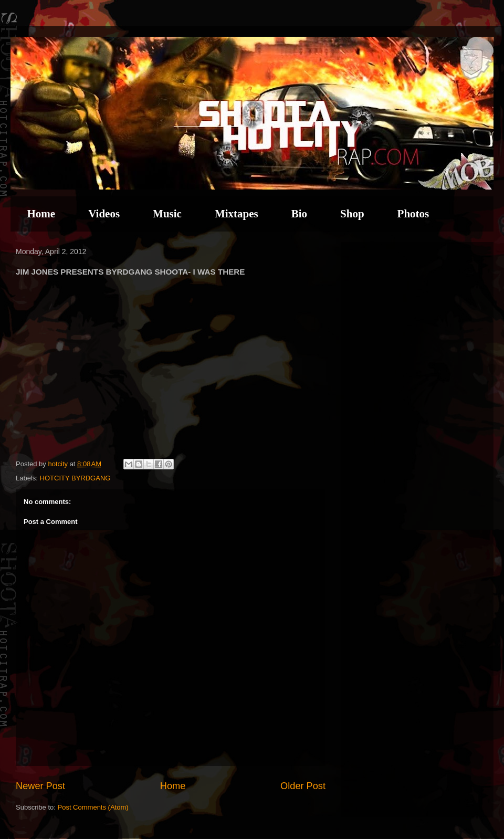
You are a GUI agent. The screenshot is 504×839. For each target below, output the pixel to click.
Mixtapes (237, 214)
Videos (104, 214)
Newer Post (40, 786)
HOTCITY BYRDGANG (75, 478)
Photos (413, 214)
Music (167, 214)
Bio (299, 214)
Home (41, 214)
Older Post (303, 786)
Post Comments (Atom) (93, 807)
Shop (352, 214)
